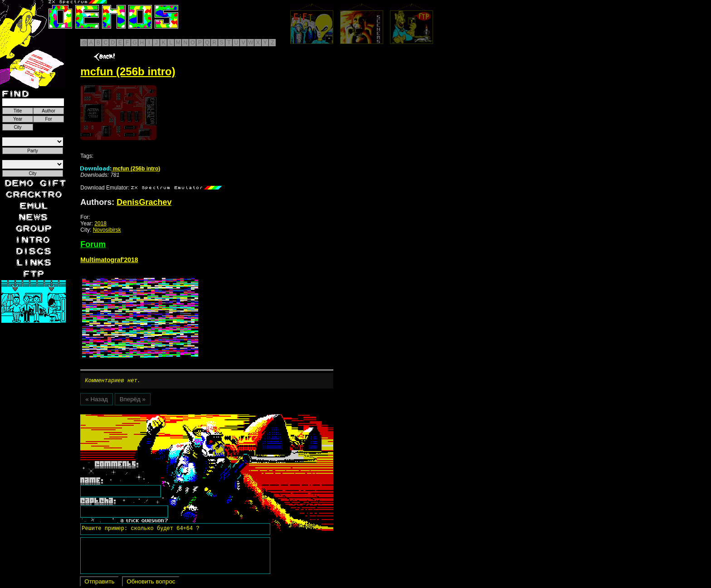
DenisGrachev (144, 202)
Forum (93, 244)
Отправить (99, 583)
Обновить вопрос (151, 583)
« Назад (96, 401)
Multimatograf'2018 (109, 260)
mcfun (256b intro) (120, 169)
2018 (100, 224)
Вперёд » (133, 401)
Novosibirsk (107, 230)
